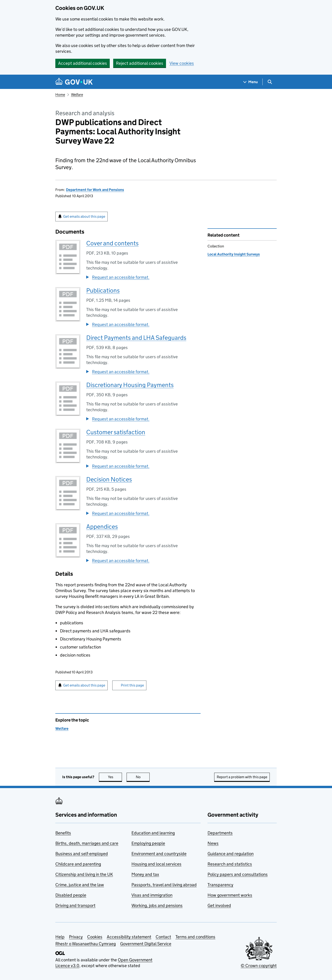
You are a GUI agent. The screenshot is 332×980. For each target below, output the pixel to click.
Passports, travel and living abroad (164, 885)
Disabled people (71, 895)
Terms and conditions (195, 937)
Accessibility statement (129, 937)
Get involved (219, 905)
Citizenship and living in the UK (84, 874)
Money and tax (145, 874)
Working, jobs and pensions (157, 905)
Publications (103, 290)
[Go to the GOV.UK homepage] (74, 82)
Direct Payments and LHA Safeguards (136, 338)
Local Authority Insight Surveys (234, 254)
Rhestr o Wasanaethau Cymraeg (86, 944)
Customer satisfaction (116, 432)
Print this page (132, 685)
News (213, 843)
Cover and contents (112, 243)
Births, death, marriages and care (87, 843)
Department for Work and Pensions (95, 190)
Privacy (76, 937)
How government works (230, 895)
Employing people (148, 843)
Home (60, 95)
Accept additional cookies (83, 63)
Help (60, 937)
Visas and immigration (152, 895)
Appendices (102, 527)
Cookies (95, 937)
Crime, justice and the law (80, 885)
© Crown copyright (259, 966)
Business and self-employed (82, 854)
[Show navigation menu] (251, 82)
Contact (163, 937)
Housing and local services (156, 864)
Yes (115, 777)
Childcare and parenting (78, 864)
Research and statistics (230, 864)
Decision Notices (109, 479)
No (143, 777)
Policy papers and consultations (238, 874)
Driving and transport (75, 905)
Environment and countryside (159, 854)
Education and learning (153, 833)
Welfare (77, 95)
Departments (220, 833)
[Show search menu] (270, 82)
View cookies (182, 63)
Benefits (63, 833)
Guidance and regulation (231, 854)
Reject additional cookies (140, 63)
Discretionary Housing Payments (130, 385)
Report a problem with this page (242, 777)
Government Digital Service (146, 944)
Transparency (220, 885)
